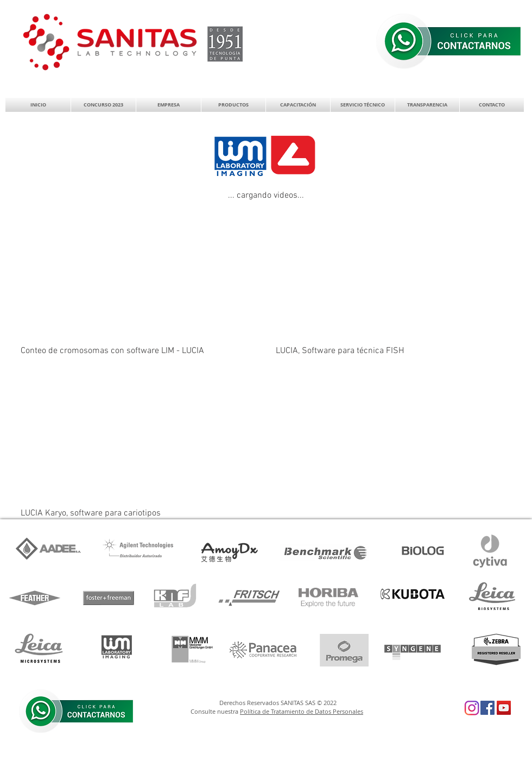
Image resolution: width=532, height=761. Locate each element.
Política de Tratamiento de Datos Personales (302, 711)
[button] (169, 105)
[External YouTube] (140, 276)
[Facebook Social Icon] (487, 708)
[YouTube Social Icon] (504, 708)
